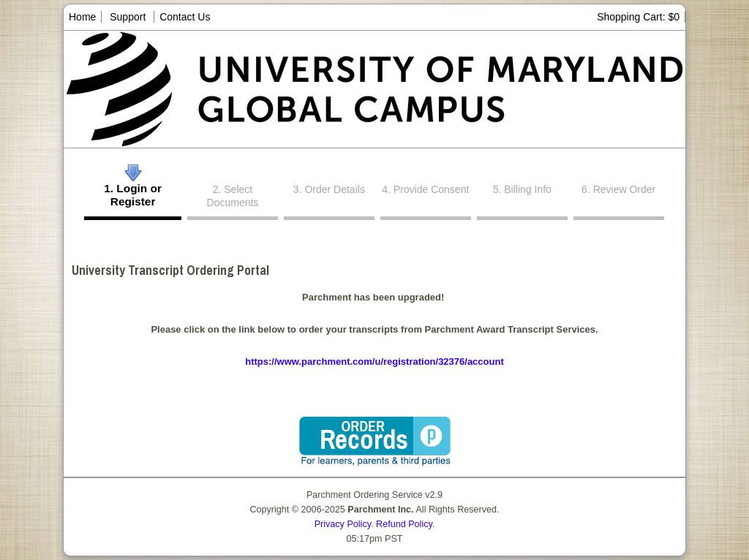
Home (82, 17)
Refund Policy (404, 524)
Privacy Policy (343, 524)
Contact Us (185, 17)
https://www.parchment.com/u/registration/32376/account (374, 362)
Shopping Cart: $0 (638, 17)
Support (128, 17)
